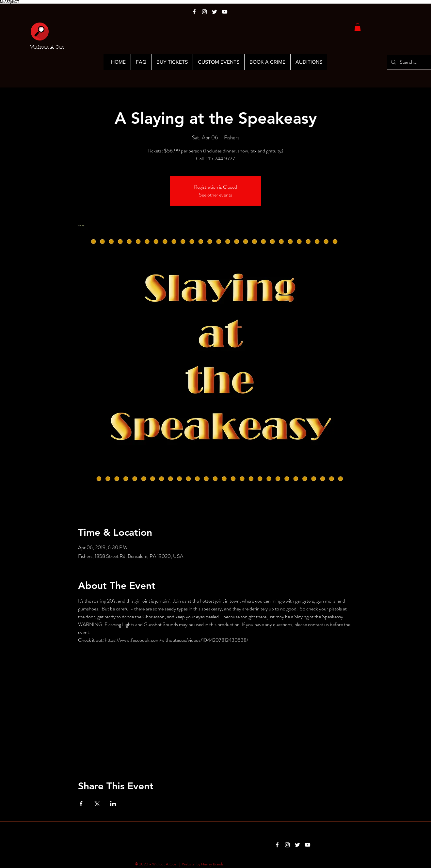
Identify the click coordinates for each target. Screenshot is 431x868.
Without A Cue (47, 47)
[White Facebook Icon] (194, 12)
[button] (358, 27)
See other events (215, 195)
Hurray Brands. (213, 864)
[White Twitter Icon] (215, 12)
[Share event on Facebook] (81, 804)
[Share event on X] (97, 804)
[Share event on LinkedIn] (113, 804)
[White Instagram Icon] (204, 12)
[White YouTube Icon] (225, 12)
